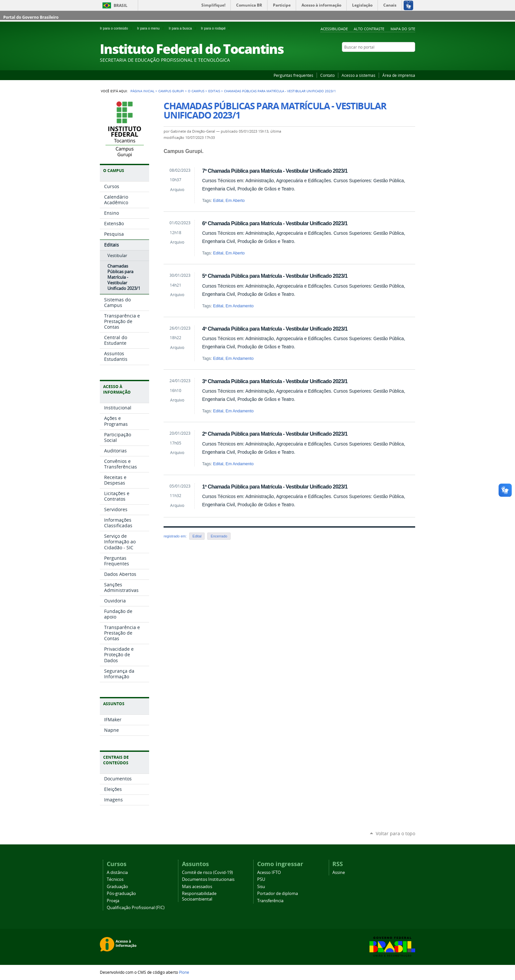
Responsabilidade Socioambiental (199, 896)
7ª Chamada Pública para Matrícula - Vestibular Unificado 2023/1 (275, 171)
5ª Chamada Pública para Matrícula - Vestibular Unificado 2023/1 (275, 276)
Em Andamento (240, 306)
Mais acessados (197, 887)
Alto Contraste (369, 29)
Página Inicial (142, 91)
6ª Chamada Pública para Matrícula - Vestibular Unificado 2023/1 (275, 223)
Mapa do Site (403, 29)
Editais (214, 91)
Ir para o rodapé (216, 28)
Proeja (113, 901)
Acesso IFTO (269, 872)
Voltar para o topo (395, 833)
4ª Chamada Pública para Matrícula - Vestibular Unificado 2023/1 (275, 329)
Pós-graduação (121, 893)
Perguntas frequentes (293, 75)
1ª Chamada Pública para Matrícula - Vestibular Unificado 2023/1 (275, 487)
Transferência (270, 901)
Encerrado (219, 536)
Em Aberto (235, 201)
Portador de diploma (278, 893)
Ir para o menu (151, 28)
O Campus (196, 91)
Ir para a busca (184, 28)
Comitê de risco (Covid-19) (207, 872)
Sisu (261, 887)
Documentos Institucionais (208, 879)
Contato (327, 75)
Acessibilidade (334, 29)
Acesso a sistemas (358, 75)
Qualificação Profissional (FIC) (136, 908)
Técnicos (115, 879)
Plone (184, 972)
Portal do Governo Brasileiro (31, 17)
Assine (339, 872)
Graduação (117, 887)
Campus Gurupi (171, 91)
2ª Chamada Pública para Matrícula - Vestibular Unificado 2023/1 (275, 434)
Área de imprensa (399, 75)
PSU (261, 879)
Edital (218, 201)
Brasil (121, 5)
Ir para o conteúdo (117, 28)
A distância (117, 872)
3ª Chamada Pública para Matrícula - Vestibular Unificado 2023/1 (275, 381)
